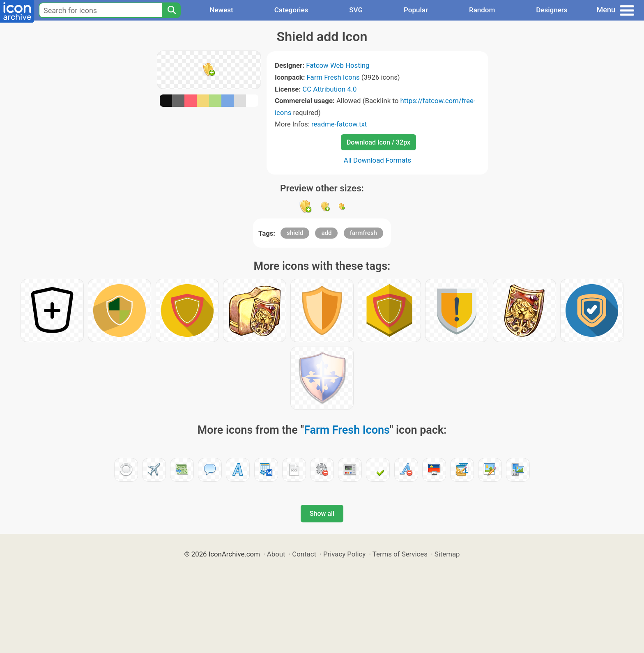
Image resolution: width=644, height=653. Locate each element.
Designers (552, 10)
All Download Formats (378, 160)
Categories (291, 10)
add (326, 233)
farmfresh (363, 233)
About (276, 554)
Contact (304, 554)
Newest (221, 10)
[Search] (171, 10)
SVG (356, 10)
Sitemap (447, 554)
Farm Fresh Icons (333, 77)
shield (295, 233)
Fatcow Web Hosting (338, 65)
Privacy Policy (344, 554)
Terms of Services (400, 554)
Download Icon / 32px (378, 142)
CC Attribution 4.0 (329, 89)
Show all (322, 514)
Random (482, 10)
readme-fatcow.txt (339, 124)
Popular (416, 10)
